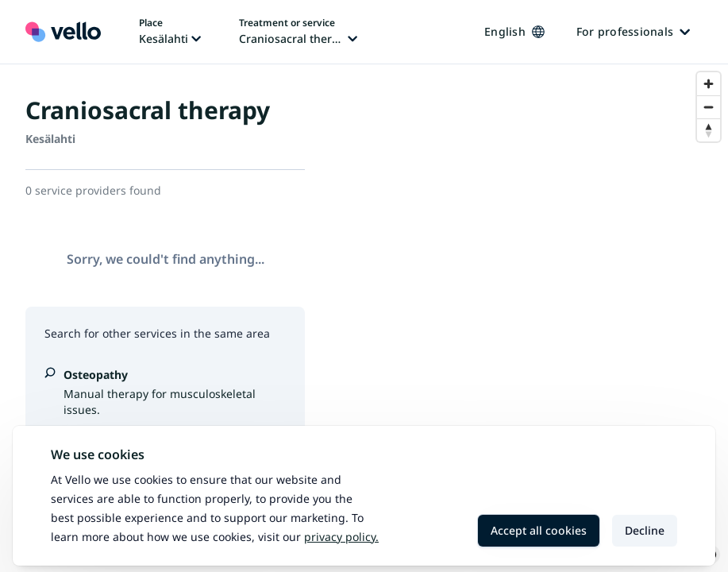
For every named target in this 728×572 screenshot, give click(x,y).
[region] (529, 318)
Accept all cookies (539, 530)
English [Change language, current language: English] (514, 31)
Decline (645, 530)
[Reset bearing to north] (709, 130)
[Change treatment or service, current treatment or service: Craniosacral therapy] (298, 32)
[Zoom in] (709, 84)
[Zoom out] (709, 107)
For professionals (633, 31)
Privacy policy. (341, 537)
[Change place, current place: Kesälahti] (170, 32)
